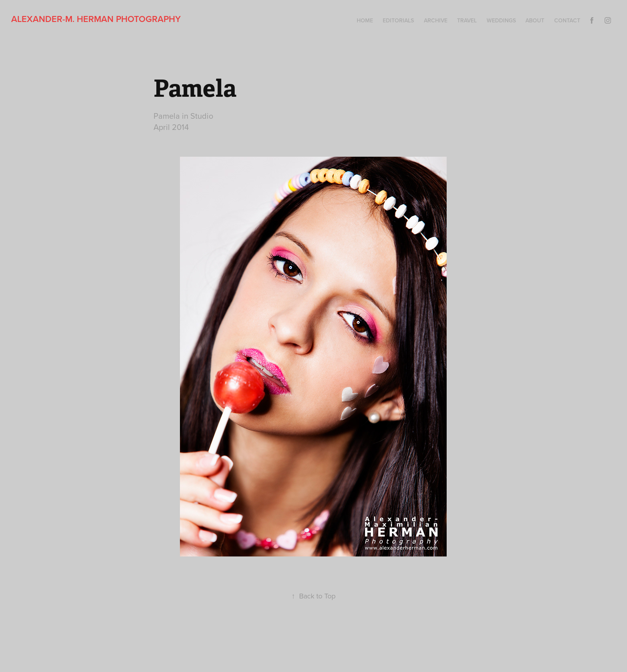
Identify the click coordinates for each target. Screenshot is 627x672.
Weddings (501, 20)
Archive (436, 20)
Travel (467, 20)
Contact (567, 20)
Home (365, 20)
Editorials (398, 20)
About (535, 20)
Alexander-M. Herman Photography (96, 19)
